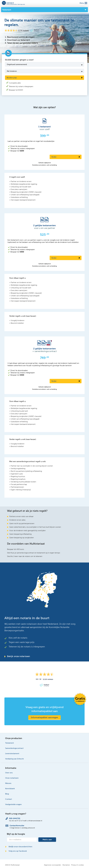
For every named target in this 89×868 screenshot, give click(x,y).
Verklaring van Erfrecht (14, 759)
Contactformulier (17, 826)
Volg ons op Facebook (16, 851)
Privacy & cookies (78, 865)
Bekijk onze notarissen (17, 656)
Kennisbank (10, 789)
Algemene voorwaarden (53, 865)
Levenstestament (12, 753)
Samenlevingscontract (14, 748)
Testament (10, 743)
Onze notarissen (12, 778)
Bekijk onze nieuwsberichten (19, 847)
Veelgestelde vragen (13, 804)
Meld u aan (47, 840)
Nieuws (8, 783)
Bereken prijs (12, 78)
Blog (7, 794)
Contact (9, 799)
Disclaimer (66, 865)
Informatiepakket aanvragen (44, 717)
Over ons (9, 773)
